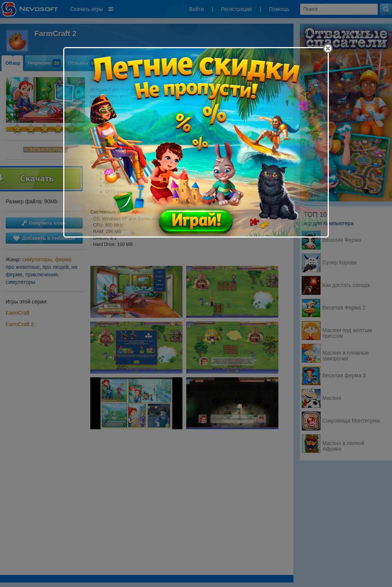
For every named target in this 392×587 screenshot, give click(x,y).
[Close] (328, 48)
